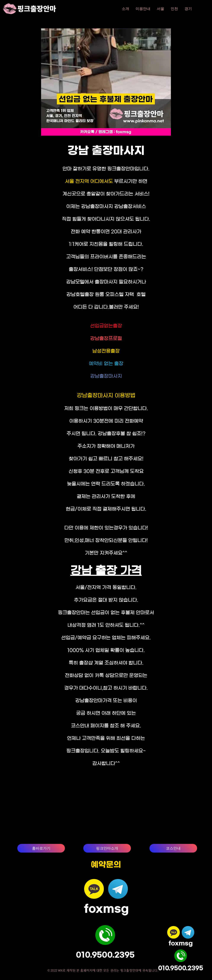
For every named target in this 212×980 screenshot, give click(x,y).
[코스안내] (173, 848)
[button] (161, 9)
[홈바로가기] (41, 848)
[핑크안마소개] (107, 848)
